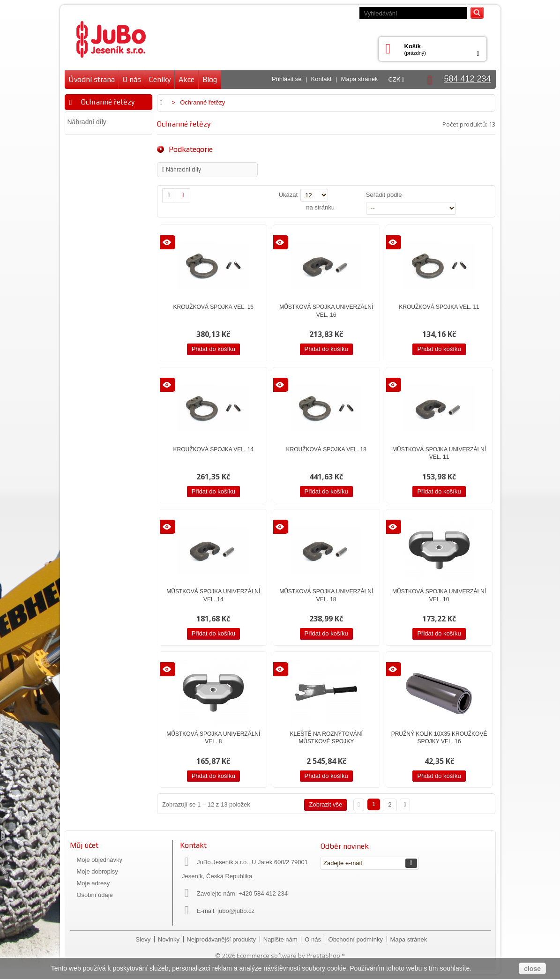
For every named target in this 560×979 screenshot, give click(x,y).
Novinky (170, 939)
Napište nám (281, 939)
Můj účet (84, 845)
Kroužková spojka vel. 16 (213, 307)
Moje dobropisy (97, 871)
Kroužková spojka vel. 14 (213, 449)
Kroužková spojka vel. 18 (326, 449)
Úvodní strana (92, 79)
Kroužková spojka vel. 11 (439, 307)
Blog (210, 79)
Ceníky (160, 79)
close (532, 969)
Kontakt (321, 79)
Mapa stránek (360, 79)
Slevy (144, 939)
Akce (187, 79)
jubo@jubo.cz (236, 911)
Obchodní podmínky (357, 939)
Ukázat (288, 195)
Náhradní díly (87, 122)
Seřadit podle (384, 195)
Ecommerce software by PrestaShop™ (291, 956)
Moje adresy (93, 883)
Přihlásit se (287, 79)
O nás (132, 79)
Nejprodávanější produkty (222, 939)
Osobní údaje (95, 895)
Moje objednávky (100, 860)
